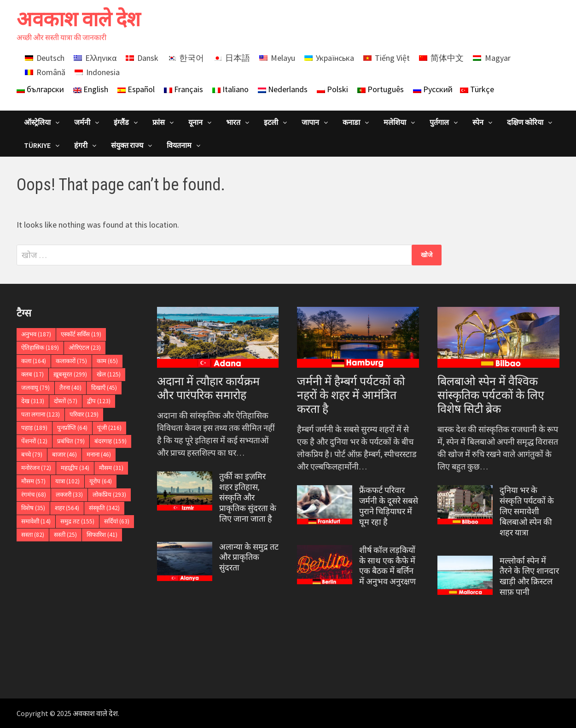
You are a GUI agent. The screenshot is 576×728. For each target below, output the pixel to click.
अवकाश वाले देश (79, 19)
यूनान (195, 122)
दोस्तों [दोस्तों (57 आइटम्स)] (66, 401)
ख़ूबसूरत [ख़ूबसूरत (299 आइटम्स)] (70, 374)
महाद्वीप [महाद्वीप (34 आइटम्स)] (75, 468)
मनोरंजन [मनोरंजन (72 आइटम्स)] (36, 468)
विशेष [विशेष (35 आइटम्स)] (33, 508)
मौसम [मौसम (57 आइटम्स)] (33, 481)
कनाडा (351, 122)
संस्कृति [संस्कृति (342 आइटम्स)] (104, 508)
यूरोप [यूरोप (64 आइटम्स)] (101, 481)
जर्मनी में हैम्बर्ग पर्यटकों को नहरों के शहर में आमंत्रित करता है (351, 395)
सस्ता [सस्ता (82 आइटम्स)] (33, 535)
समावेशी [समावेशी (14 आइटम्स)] (36, 521)
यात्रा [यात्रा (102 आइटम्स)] (67, 481)
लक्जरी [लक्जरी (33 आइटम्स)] (69, 495)
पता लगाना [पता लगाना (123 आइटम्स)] (41, 414)
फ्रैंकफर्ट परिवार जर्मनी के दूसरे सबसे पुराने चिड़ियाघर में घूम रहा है (389, 506)
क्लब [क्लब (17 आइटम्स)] (32, 374)
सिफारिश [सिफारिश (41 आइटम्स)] (102, 535)
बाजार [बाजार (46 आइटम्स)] (64, 455)
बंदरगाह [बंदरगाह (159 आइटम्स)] (111, 441)
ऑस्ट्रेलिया (37, 122)
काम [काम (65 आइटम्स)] (107, 361)
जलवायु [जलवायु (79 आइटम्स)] (35, 388)
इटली (271, 122)
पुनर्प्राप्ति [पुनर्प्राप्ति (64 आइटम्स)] (72, 428)
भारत (233, 122)
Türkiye (37, 145)
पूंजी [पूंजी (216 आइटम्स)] (109, 428)
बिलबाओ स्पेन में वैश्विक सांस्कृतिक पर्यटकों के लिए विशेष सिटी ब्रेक (491, 395)
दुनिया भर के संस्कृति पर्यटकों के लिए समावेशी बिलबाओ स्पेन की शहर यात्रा (527, 511)
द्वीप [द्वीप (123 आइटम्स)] (99, 401)
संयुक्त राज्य (127, 145)
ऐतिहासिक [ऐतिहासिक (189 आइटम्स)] (40, 348)
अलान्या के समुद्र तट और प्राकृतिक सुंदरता (249, 557)
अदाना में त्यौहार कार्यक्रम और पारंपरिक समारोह (208, 388)
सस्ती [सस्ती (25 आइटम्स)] (65, 535)
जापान (310, 122)
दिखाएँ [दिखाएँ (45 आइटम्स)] (104, 388)
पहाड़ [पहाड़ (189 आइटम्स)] (34, 428)
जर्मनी (82, 122)
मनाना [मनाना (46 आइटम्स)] (99, 455)
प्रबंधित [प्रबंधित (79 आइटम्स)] (71, 441)
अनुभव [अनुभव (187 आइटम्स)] (36, 334)
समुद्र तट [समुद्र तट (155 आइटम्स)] (77, 521)
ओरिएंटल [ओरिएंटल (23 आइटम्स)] (85, 348)
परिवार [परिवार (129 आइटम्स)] (84, 414)
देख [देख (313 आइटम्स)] (33, 401)
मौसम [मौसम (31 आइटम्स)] (111, 468)
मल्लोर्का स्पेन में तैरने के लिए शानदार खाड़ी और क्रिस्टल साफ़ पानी (529, 576)
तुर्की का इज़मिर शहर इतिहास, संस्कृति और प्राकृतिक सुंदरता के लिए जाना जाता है (248, 497)
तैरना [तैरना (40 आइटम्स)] (70, 388)
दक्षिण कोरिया (525, 122)
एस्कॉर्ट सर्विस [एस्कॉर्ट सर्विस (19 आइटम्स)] (81, 334)
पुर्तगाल (439, 122)
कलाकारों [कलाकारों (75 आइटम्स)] (71, 361)
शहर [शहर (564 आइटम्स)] (67, 508)
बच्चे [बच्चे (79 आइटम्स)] (32, 455)
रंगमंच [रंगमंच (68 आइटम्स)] (34, 495)
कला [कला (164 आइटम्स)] (34, 361)
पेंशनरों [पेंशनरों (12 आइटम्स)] (34, 441)
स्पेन (478, 122)
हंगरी (81, 145)
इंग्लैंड (121, 122)
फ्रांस (159, 122)
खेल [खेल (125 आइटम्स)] (109, 374)
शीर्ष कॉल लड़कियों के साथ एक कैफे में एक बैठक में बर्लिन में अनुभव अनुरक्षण (387, 566)
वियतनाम (179, 145)
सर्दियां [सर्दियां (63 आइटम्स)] (117, 521)
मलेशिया (395, 122)
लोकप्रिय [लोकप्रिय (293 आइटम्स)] (109, 495)
